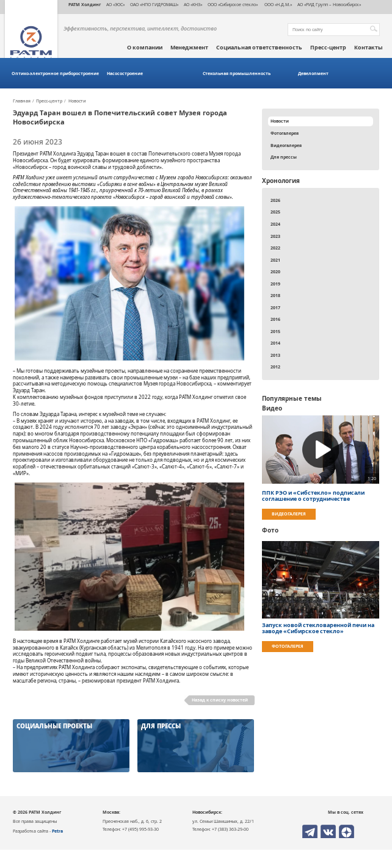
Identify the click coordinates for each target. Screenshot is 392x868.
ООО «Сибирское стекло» (233, 4)
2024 (275, 224)
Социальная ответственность (259, 48)
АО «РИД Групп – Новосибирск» (329, 4)
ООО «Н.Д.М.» (278, 4)
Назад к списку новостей (220, 700)
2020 (275, 271)
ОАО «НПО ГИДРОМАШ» (154, 4)
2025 (275, 212)
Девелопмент (313, 74)
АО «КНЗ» (193, 4)
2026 (275, 200)
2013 (275, 355)
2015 (275, 331)
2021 (275, 260)
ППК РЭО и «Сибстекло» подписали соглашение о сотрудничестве (313, 496)
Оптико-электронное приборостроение (55, 74)
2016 (275, 319)
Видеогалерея (286, 145)
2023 (275, 236)
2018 (275, 295)
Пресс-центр (328, 48)
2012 (275, 367)
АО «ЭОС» (115, 4)
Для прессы (284, 157)
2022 (275, 248)
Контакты (368, 48)
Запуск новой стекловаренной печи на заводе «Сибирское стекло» (318, 628)
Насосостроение (125, 74)
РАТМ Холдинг (85, 4)
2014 (275, 343)
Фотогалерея (285, 133)
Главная (22, 101)
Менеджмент (189, 48)
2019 (275, 284)
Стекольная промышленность (237, 74)
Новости (77, 101)
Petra (57, 831)
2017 (275, 307)
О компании (145, 48)
